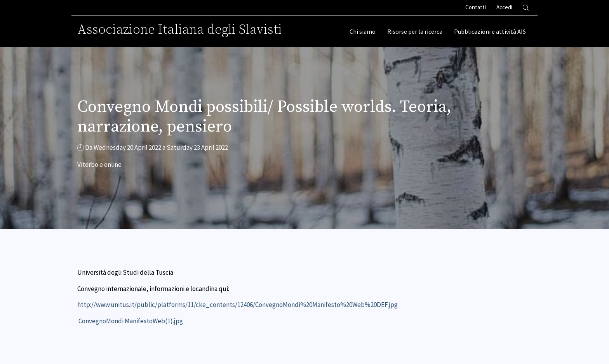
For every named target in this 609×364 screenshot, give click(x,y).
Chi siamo (363, 31)
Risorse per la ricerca (415, 31)
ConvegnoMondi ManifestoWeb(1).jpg (131, 321)
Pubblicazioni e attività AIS (490, 31)
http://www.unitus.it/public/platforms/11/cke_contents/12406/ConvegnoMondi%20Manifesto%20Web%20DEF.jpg (238, 305)
